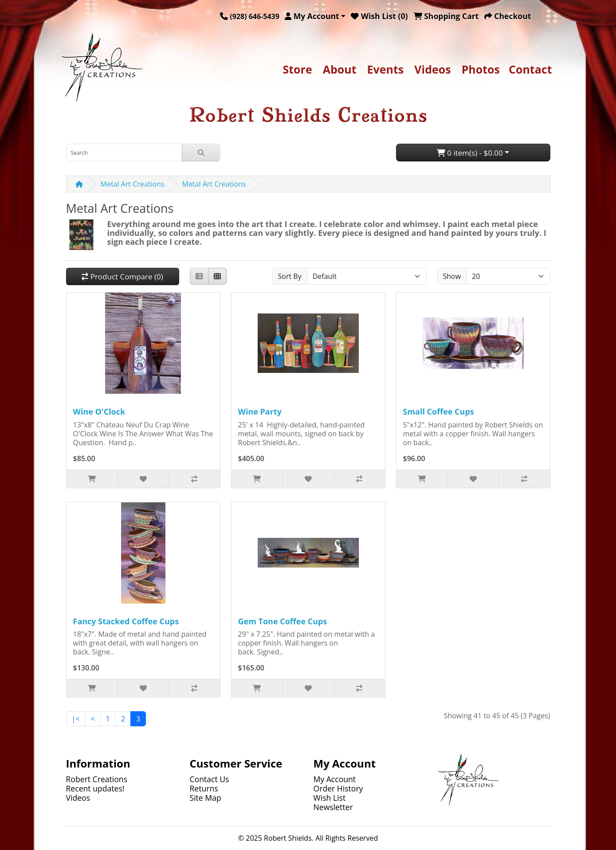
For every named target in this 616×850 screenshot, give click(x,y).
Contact (530, 69)
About (340, 69)
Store (297, 69)
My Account (335, 779)
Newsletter (333, 807)
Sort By (290, 276)
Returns (204, 788)
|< (76, 719)
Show (452, 276)
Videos (432, 69)
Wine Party (260, 411)
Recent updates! (95, 788)
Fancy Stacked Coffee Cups (126, 621)
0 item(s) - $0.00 (470, 153)
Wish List (330, 798)
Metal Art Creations (133, 184)
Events (386, 69)
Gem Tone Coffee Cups (283, 621)
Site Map (206, 798)
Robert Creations (97, 779)
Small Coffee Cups (439, 411)
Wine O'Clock (99, 411)
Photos (481, 69)
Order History (338, 788)
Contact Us (210, 779)
